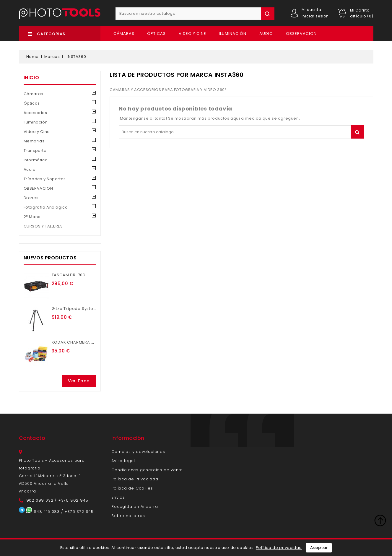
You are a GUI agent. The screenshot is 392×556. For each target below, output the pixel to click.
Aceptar (319, 548)
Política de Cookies (132, 488)
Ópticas (156, 34)
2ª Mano (32, 217)
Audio (266, 34)
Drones (31, 198)
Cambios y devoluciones (138, 452)
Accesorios (35, 113)
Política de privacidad (279, 548)
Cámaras (124, 34)
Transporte (35, 151)
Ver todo (79, 381)
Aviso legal (123, 461)
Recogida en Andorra (135, 507)
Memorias (34, 141)
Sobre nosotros (128, 516)
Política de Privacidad (135, 479)
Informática (36, 160)
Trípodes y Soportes (45, 179)
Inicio (31, 78)
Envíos (118, 497)
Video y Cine (192, 34)
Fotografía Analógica (46, 207)
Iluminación (233, 34)
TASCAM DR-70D (69, 275)
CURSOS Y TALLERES (43, 226)
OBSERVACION (301, 34)
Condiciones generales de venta (147, 470)
